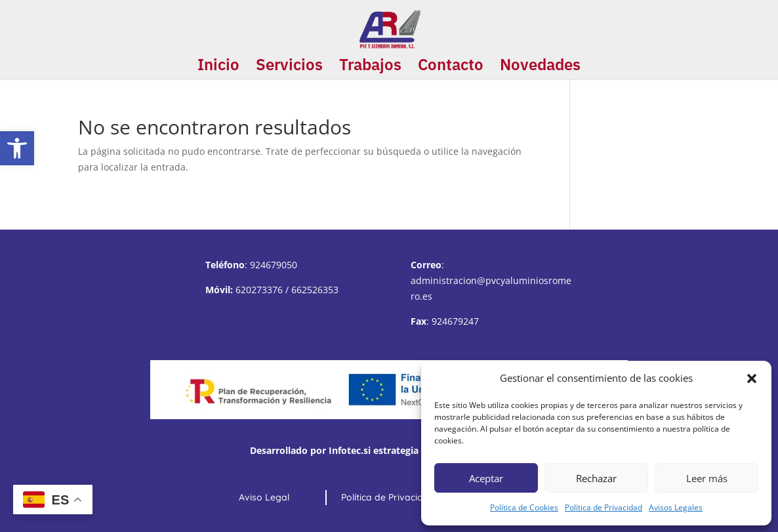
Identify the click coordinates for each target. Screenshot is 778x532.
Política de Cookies (524, 507)
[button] (17, 148)
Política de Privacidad (604, 507)
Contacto (451, 67)
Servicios (289, 67)
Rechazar (596, 478)
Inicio (218, 67)
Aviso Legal (264, 497)
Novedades (540, 67)
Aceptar (486, 478)
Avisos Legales (676, 507)
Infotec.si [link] (350, 450)
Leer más (707, 478)
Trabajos (370, 67)
